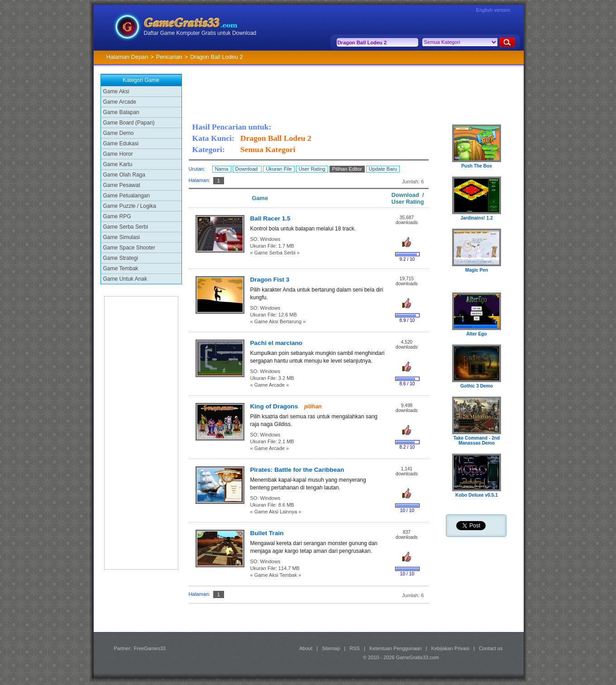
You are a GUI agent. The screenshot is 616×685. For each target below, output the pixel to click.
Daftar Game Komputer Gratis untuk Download (200, 33)
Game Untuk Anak (125, 279)
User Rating (312, 169)
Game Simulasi (122, 237)
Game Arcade (120, 102)
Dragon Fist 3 (270, 280)
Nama (222, 169)
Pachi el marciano (277, 343)
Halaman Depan (127, 57)
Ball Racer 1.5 (270, 218)
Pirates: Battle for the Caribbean (297, 470)
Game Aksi (116, 91)
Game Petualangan (127, 196)
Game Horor (118, 154)
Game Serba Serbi (126, 227)
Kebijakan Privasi (450, 648)
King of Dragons (275, 406)
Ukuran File (279, 169)
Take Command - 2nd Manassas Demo (477, 441)
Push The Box (477, 166)
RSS (355, 648)
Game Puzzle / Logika (130, 206)
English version (493, 10)
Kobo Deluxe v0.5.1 (477, 495)
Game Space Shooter (129, 248)
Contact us (491, 648)
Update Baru (383, 169)
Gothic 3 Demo (477, 386)
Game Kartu (118, 164)
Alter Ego (477, 334)
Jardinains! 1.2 (477, 218)
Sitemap (331, 648)
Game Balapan (121, 112)
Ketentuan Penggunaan (396, 648)
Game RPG (117, 216)
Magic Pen (477, 270)
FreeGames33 (150, 648)
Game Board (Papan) (129, 123)
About (306, 648)
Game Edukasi (121, 144)
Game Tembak (121, 268)
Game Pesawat (122, 185)
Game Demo (119, 133)
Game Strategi (121, 258)
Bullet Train (267, 533)
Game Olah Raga (124, 175)
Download (247, 169)
